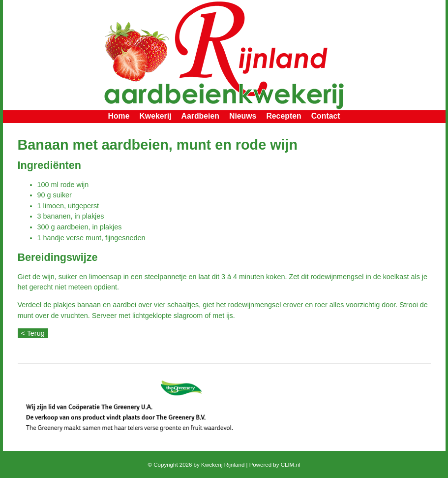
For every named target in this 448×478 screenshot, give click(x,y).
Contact (326, 116)
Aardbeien (200, 116)
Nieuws (243, 116)
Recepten (284, 116)
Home (119, 116)
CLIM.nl (291, 465)
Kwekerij (155, 116)
